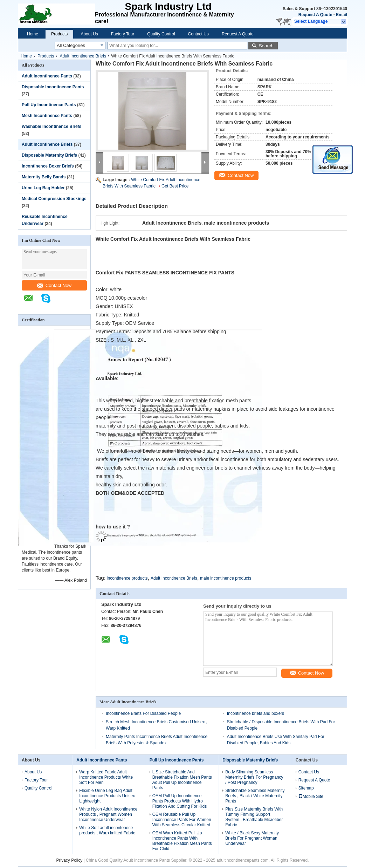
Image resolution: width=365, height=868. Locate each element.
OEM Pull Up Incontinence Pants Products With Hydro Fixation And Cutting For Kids (180, 801)
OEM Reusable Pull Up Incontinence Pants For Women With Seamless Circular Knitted (182, 819)
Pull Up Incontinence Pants (49, 105)
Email (342, 15)
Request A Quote (315, 15)
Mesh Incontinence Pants (47, 116)
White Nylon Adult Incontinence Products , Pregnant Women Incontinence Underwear (108, 814)
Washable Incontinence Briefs (51, 127)
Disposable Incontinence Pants (53, 87)
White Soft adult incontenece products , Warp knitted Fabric (107, 830)
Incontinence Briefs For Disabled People (143, 713)
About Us (89, 34)
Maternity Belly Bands (44, 177)
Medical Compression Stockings (54, 199)
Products (59, 34)
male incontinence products (226, 578)
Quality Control (161, 34)
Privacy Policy (69, 860)
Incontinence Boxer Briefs (48, 166)
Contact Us (198, 34)
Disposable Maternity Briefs (49, 155)
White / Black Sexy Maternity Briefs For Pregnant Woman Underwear (252, 838)
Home (33, 34)
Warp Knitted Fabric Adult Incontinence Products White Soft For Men (106, 777)
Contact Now (54, 285)
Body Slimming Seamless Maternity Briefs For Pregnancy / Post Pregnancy (254, 777)
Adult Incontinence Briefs (83, 56)
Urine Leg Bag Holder (43, 188)
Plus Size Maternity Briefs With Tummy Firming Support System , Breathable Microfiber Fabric (254, 817)
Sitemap (306, 788)
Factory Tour (123, 34)
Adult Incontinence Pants (47, 76)
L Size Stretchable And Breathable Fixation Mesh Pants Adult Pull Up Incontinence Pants (182, 780)
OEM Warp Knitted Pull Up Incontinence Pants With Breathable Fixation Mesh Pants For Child (182, 840)
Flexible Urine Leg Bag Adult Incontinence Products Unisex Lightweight (107, 795)
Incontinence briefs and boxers (256, 713)
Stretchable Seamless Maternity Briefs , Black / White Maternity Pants (255, 795)
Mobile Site (311, 796)
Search (266, 46)
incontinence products (127, 578)
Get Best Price (175, 186)
